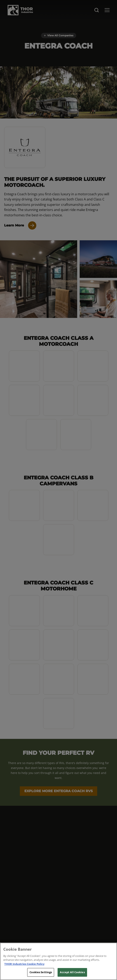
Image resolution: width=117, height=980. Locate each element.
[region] (58, 961)
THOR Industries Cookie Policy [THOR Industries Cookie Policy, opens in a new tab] (24, 964)
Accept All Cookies (72, 972)
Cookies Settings (41, 972)
